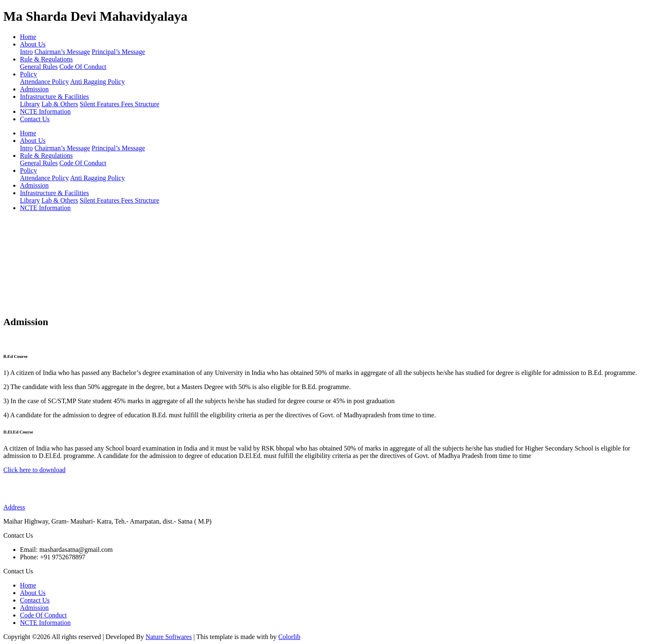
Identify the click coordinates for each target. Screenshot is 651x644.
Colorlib (289, 637)
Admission (34, 89)
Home (28, 37)
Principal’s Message (118, 52)
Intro (26, 52)
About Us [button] (33, 44)
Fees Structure (140, 104)
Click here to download (34, 470)
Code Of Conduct (83, 67)
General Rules (39, 67)
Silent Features (100, 104)
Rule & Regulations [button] (46, 59)
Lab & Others (60, 104)
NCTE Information (45, 111)
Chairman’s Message (62, 52)
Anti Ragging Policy (98, 82)
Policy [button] (28, 74)
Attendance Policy (44, 82)
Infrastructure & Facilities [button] (54, 97)
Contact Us (35, 119)
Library (30, 104)
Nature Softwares (169, 637)
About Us (33, 593)
